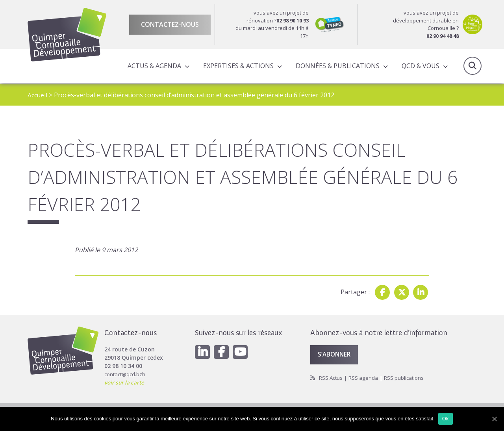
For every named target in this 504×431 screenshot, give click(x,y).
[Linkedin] (203, 351)
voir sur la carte (125, 381)
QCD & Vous (420, 67)
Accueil (38, 95)
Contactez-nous (170, 24)
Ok (446, 419)
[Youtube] (242, 351)
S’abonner (335, 353)
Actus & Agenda (154, 67)
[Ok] (494, 419)
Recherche (472, 67)
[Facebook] (222, 351)
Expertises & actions (238, 67)
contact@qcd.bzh (126, 372)
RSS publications (408, 377)
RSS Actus (332, 377)
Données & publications (337, 67)
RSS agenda (366, 377)
